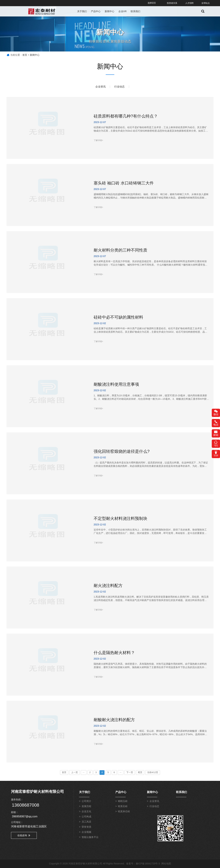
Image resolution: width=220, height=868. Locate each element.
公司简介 (86, 802)
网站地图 (166, 864)
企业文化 (86, 812)
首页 (25, 55)
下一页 (130, 772)
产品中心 (96, 11)
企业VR (122, 11)
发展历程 (86, 807)
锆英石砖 (123, 807)
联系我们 (135, 11)
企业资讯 (100, 87)
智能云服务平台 (90, 838)
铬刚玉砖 (123, 802)
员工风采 (86, 822)
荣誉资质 (86, 828)
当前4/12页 (153, 772)
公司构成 (86, 817)
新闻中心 (109, 11)
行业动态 (120, 87)
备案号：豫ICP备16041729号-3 (143, 864)
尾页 (140, 772)
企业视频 (86, 833)
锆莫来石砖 (124, 812)
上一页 (75, 772)
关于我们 (82, 11)
